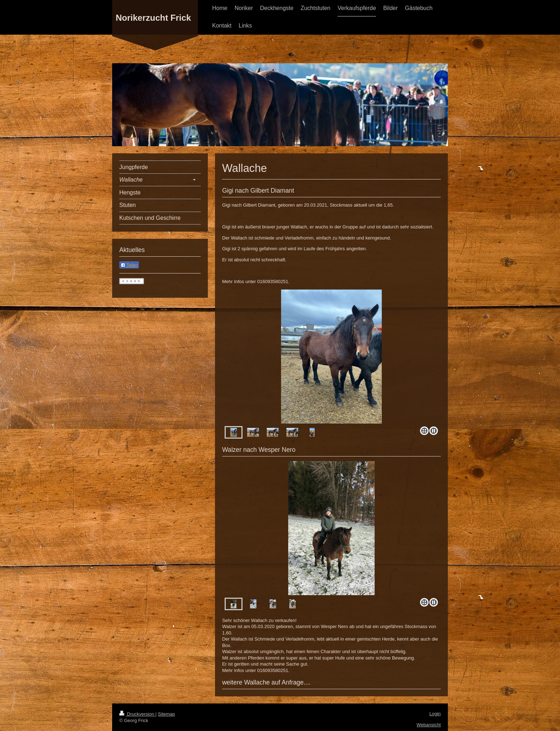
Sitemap (166, 714)
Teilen (129, 265)
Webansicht (429, 725)
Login (435, 714)
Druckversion (137, 714)
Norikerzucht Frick (153, 18)
